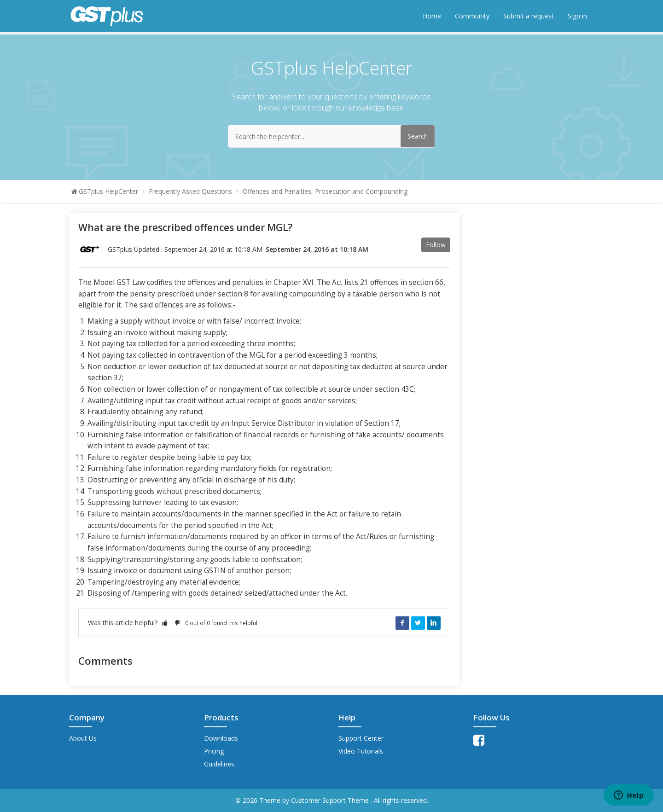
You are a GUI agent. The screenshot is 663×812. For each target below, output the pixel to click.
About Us (83, 738)
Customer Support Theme (331, 800)
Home (432, 16)
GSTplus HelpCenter (108, 191)
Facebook (402, 623)
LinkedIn (434, 623)
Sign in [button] (577, 16)
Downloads (221, 738)
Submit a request (529, 16)
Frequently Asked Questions (190, 191)
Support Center (361, 738)
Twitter (418, 623)
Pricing (214, 751)
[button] (165, 623)
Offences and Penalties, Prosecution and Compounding (325, 191)
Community (472, 16)
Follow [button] (436, 245)
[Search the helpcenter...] (331, 136)
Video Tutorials (361, 751)
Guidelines (219, 764)
